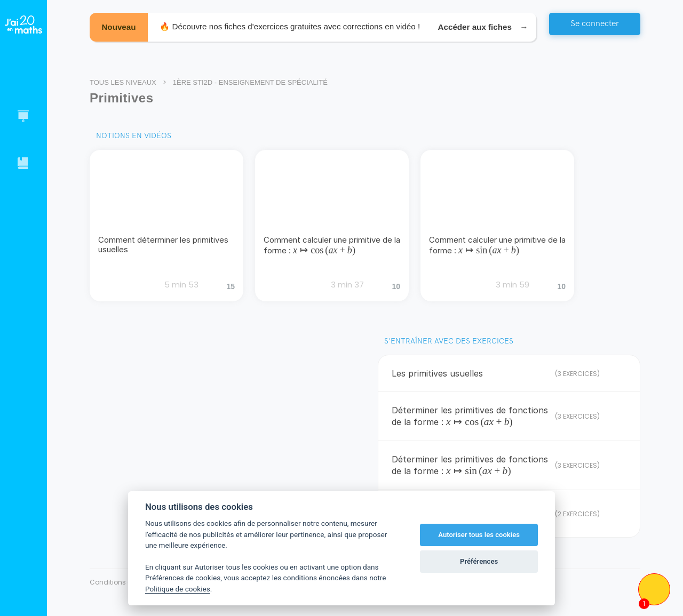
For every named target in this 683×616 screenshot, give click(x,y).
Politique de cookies (178, 589)
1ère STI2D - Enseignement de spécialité (250, 82)
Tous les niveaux (123, 82)
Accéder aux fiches (481, 29)
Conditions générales (125, 582)
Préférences (479, 561)
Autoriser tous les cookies (479, 535)
